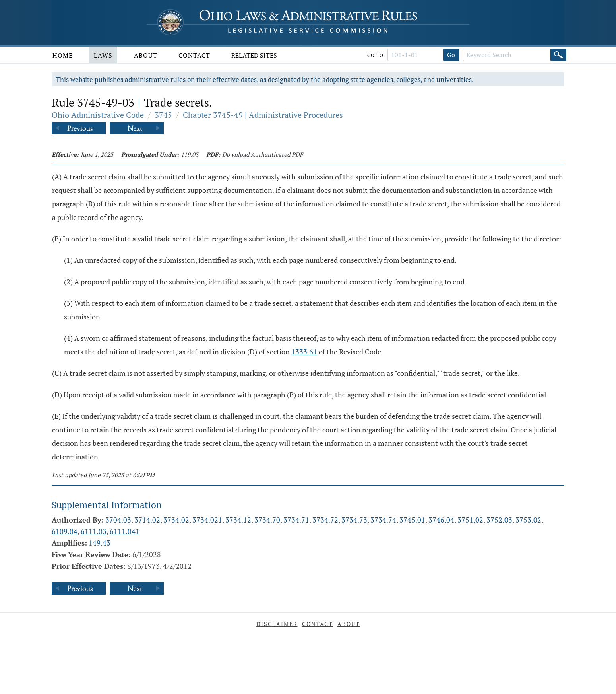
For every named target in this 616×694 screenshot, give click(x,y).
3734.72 (325, 520)
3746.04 (441, 520)
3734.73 (354, 520)
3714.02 (147, 520)
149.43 (100, 543)
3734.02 (176, 520)
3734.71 (296, 520)
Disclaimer (277, 624)
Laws (103, 55)
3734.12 (238, 520)
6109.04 (65, 531)
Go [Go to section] (451, 55)
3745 (163, 115)
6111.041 (125, 531)
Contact (194, 55)
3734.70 (267, 520)
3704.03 (118, 520)
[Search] (558, 55)
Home (63, 55)
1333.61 (304, 352)
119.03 (190, 154)
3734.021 (207, 520)
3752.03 (499, 520)
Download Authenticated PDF (262, 154)
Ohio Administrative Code (98, 115)
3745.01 (412, 520)
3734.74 (383, 520)
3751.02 (470, 520)
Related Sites (254, 55)
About (146, 55)
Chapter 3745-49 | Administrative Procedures (263, 115)
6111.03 (94, 531)
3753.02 (528, 520)
